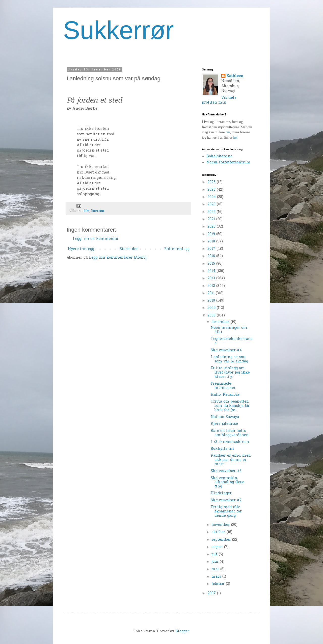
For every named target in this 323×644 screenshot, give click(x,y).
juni (216, 562)
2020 (212, 227)
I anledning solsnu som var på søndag (229, 359)
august (218, 547)
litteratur (98, 211)
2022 (212, 212)
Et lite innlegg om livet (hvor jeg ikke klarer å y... (230, 373)
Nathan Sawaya (225, 417)
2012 (212, 286)
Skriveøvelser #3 (226, 471)
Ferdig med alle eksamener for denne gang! (226, 512)
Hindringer (221, 493)
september (222, 540)
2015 (212, 264)
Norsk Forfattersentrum (228, 163)
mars (217, 577)
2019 (212, 234)
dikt (86, 211)
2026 (212, 182)
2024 (212, 197)
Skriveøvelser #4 (226, 350)
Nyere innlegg (81, 249)
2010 (212, 301)
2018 (212, 242)
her (228, 132)
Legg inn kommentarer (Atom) (118, 258)
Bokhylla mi (222, 449)
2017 (212, 249)
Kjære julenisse (224, 424)
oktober (219, 532)
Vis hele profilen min (219, 100)
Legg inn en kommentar (96, 239)
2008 (212, 316)
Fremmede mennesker (223, 386)
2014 (212, 271)
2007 (212, 593)
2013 (212, 278)
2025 (212, 190)
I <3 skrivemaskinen (230, 442)
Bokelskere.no (219, 156)
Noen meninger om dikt (229, 330)
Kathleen (235, 76)
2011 (212, 293)
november (221, 525)
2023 (212, 204)
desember (221, 322)
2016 (212, 256)
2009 (212, 308)
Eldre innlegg (177, 249)
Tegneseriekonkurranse (232, 341)
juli (215, 554)
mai (216, 569)
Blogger (182, 631)
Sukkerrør (118, 30)
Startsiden (129, 249)
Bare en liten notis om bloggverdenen (230, 433)
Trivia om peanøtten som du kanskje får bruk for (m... (230, 406)
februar (219, 584)
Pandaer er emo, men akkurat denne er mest (231, 460)
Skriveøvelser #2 (226, 500)
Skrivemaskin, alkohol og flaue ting (227, 482)
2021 (212, 219)
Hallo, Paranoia (225, 395)
